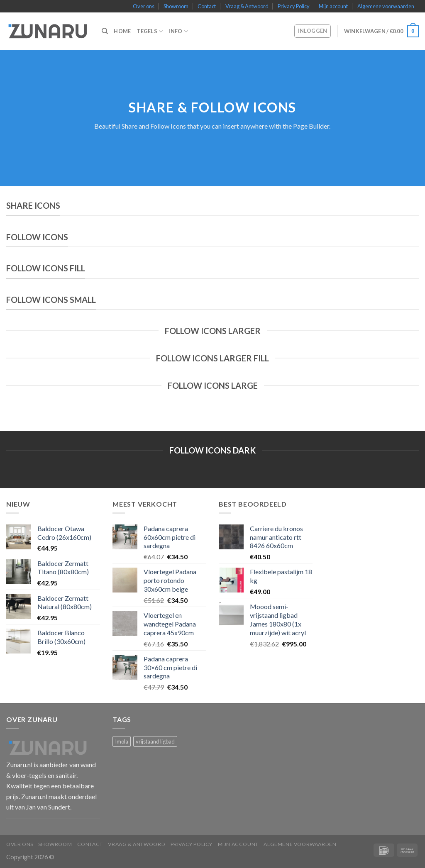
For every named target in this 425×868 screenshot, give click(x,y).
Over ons (144, 6)
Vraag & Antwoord (247, 6)
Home (122, 31)
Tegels (150, 31)
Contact (207, 6)
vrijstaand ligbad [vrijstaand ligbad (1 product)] (155, 741)
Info (178, 31)
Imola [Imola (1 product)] (122, 741)
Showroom (176, 6)
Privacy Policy (294, 6)
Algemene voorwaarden (386, 6)
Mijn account (333, 6)
